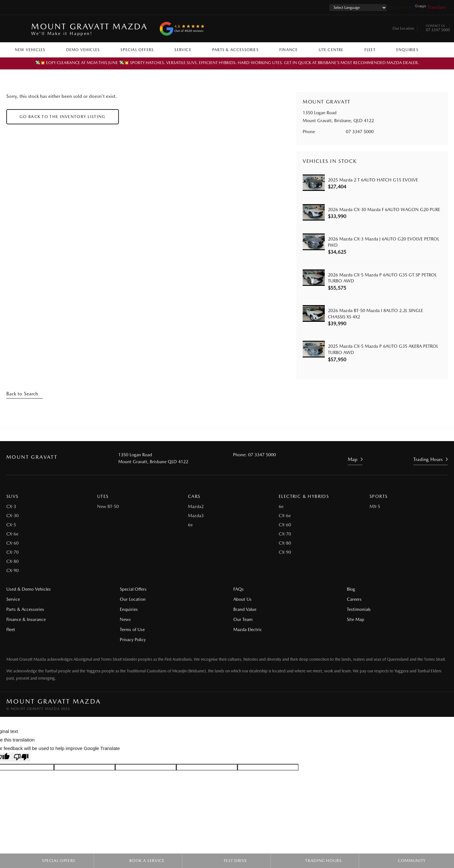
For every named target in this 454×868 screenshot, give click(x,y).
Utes (103, 496)
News (125, 619)
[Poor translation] (21, 757)
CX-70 (12, 552)
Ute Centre (331, 50)
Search (436, 50)
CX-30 (12, 516)
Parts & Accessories (235, 50)
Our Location (403, 28)
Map (353, 459)
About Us (242, 599)
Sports (378, 496)
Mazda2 (196, 506)
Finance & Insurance (26, 619)
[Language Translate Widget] (358, 8)
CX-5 (11, 525)
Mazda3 (196, 516)
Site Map (355, 619)
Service (183, 50)
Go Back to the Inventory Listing (63, 117)
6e (190, 525)
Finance (288, 50)
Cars (194, 496)
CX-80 (12, 561)
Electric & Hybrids (304, 496)
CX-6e (12, 534)
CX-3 (11, 506)
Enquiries (407, 50)
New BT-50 (108, 506)
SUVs (12, 496)
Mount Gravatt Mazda (89, 29)
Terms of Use (132, 629)
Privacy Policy (133, 640)
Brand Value (245, 609)
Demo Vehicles (83, 50)
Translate (431, 7)
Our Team (243, 619)
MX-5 (375, 506)
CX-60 (12, 543)
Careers (354, 599)
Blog (351, 589)
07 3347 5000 (438, 29)
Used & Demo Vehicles (29, 589)
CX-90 (12, 570)
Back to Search (22, 394)
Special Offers (137, 50)
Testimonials (359, 609)
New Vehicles (30, 50)
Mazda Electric (248, 629)
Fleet (370, 50)
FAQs (239, 589)
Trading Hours (428, 459)
